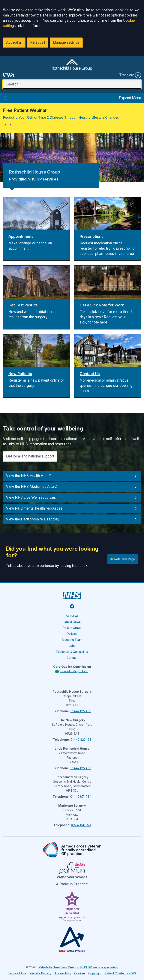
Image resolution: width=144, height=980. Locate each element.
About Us (72, 616)
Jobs (72, 646)
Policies (72, 634)
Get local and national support (30, 456)
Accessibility (63, 973)
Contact (72, 658)
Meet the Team (72, 640)
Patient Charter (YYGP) (120, 973)
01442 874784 (81, 797)
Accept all (14, 42)
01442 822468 (81, 711)
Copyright (95, 973)
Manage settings (66, 42)
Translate (130, 75)
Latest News (72, 622)
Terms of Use (17, 973)
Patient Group (72, 628)
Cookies (80, 973)
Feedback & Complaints (72, 652)
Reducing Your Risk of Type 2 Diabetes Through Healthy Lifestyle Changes (61, 117)
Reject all (38, 42)
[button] (5, 125)
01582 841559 (81, 825)
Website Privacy (40, 973)
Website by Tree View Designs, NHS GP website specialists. (78, 967)
